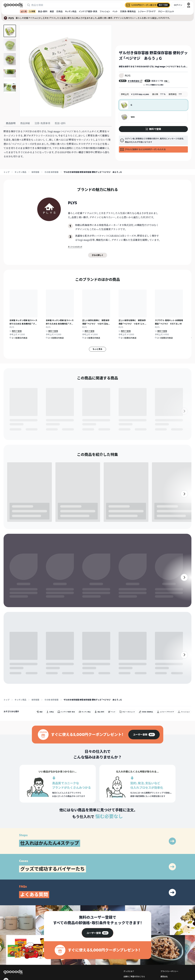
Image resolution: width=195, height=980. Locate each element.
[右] (184, 321)
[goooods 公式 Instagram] (6, 903)
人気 (24, 11)
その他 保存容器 (51, 172)
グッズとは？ (129, 894)
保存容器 (35, 172)
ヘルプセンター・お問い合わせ (136, 904)
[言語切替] (189, 5)
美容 (52, 11)
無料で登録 (17, 331)
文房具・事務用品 (128, 11)
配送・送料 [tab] (60, 123)
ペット (115, 11)
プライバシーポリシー (169, 894)
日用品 (59, 11)
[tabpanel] (58, 144)
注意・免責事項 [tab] (42, 123)
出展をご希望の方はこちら (134, 899)
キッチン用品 (71, 11)
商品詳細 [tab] (25, 123)
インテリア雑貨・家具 (88, 11)
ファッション (105, 11)
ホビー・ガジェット (166, 11)
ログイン (178, 5)
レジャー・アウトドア (147, 11)
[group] (144, 657)
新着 (32, 11)
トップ (6, 172)
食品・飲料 (43, 11)
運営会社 (164, 899)
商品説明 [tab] (11, 123)
